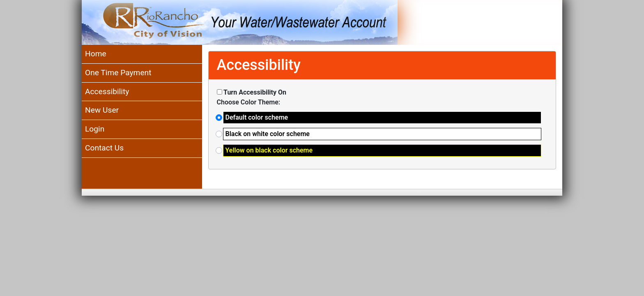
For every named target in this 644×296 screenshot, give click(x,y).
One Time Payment (118, 73)
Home (96, 54)
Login (95, 129)
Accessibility (107, 91)
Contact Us (104, 148)
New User (102, 110)
